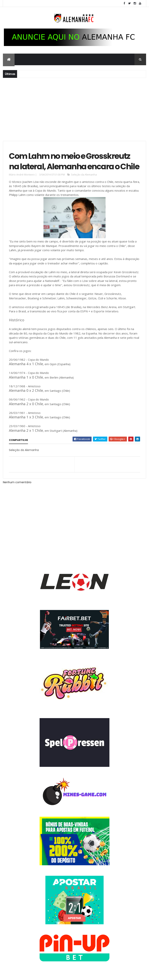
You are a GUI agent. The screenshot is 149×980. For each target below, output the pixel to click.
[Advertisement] (74, 109)
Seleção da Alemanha (84, 175)
